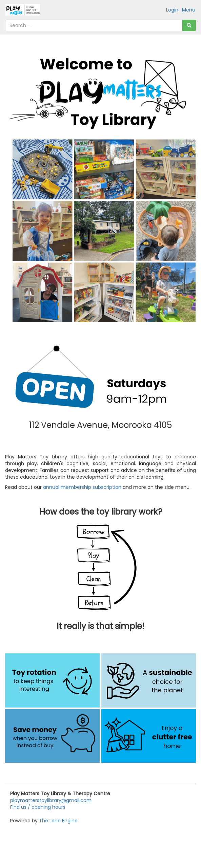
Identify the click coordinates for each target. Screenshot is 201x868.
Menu (189, 10)
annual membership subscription (82, 487)
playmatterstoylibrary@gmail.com (51, 800)
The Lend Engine (58, 821)
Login (172, 10)
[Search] (189, 25)
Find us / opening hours (38, 807)
